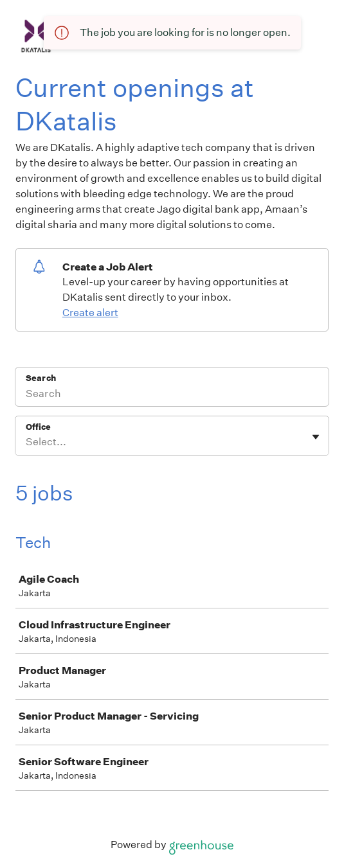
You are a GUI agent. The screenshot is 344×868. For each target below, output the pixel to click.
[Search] (172, 395)
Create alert (90, 313)
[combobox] (27, 442)
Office (38, 427)
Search (41, 378)
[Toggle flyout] (316, 437)
